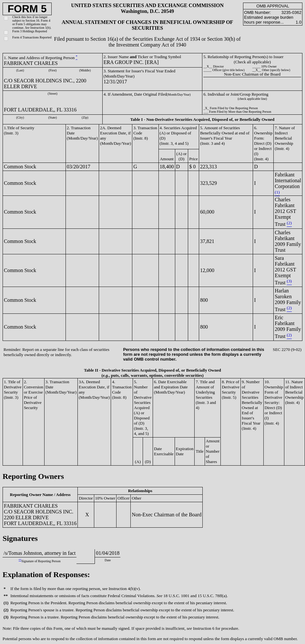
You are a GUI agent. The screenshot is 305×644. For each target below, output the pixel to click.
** (20, 560)
